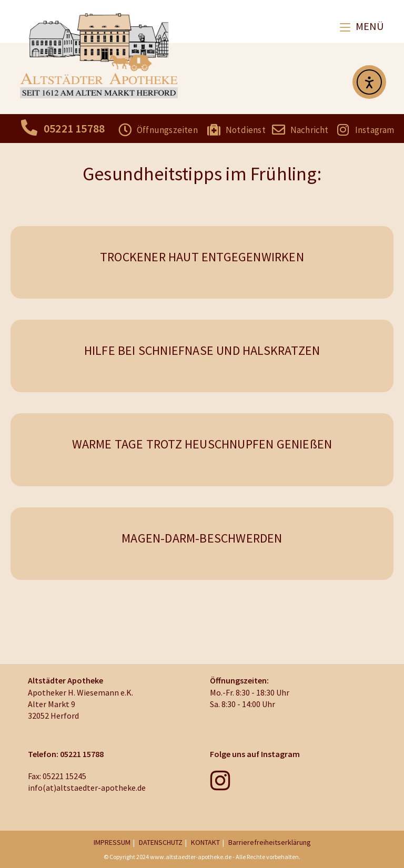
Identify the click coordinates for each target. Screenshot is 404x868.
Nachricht (310, 130)
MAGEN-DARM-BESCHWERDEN (202, 538)
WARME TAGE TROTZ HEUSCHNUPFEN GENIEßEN (202, 444)
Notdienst (246, 130)
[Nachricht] (279, 130)
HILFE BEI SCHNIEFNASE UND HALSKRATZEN (202, 350)
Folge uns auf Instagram (255, 754)
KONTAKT (205, 842)
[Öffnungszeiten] (125, 130)
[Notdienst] (214, 130)
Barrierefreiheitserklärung (270, 842)
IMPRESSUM (112, 842)
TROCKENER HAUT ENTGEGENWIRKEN (202, 257)
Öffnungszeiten (167, 130)
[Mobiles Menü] (362, 26)
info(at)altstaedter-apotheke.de (87, 788)
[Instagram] (343, 130)
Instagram (375, 130)
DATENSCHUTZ (161, 842)
